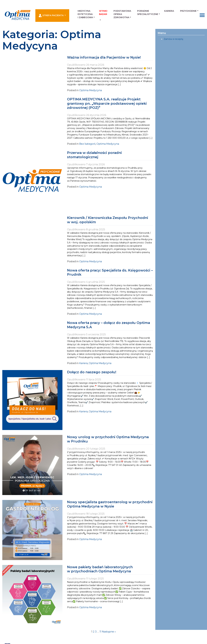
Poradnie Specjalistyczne (148, 13)
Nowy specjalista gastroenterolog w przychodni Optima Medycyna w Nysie (110, 504)
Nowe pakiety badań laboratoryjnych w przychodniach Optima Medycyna (100, 569)
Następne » (109, 632)
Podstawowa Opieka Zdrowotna (122, 14)
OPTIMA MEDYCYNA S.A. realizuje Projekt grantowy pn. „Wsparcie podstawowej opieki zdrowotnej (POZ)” (107, 103)
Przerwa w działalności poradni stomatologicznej (94, 155)
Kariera (169, 11)
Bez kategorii (87, 144)
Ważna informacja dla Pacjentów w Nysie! (104, 57)
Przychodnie (188, 11)
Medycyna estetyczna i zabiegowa (85, 14)
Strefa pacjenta (51, 16)
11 (100, 632)
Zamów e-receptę (173, 39)
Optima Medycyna (91, 90)
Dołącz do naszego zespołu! (92, 372)
